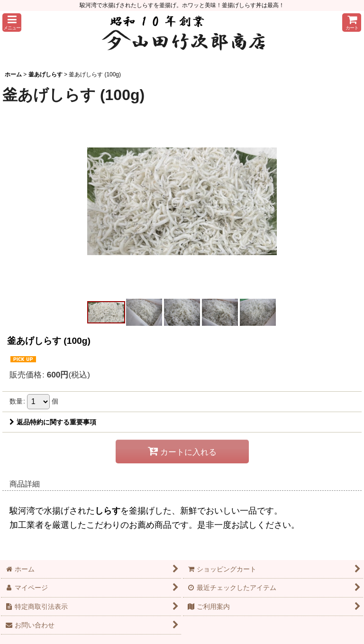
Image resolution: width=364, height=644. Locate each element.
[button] (12, 23)
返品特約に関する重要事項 (53, 422)
